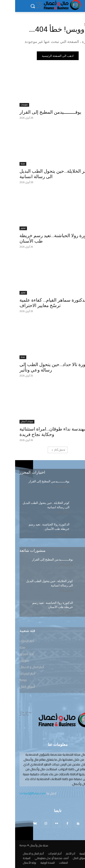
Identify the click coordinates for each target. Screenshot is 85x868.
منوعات (9, 105)
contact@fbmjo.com (17, 793)
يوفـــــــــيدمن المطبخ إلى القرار (35, 112)
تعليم (8, 228)
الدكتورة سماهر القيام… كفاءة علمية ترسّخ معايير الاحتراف (38, 303)
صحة (8, 164)
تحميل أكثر (43, 450)
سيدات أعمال (12, 422)
